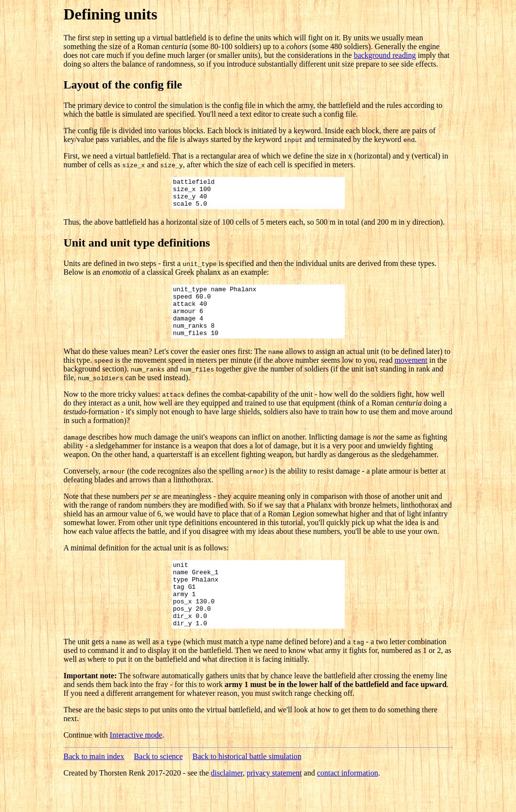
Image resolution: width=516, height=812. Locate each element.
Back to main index (94, 786)
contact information (348, 802)
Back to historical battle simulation (247, 786)
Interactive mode (136, 764)
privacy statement (274, 802)
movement (411, 376)
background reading (385, 55)
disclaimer (227, 802)
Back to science (158, 786)
